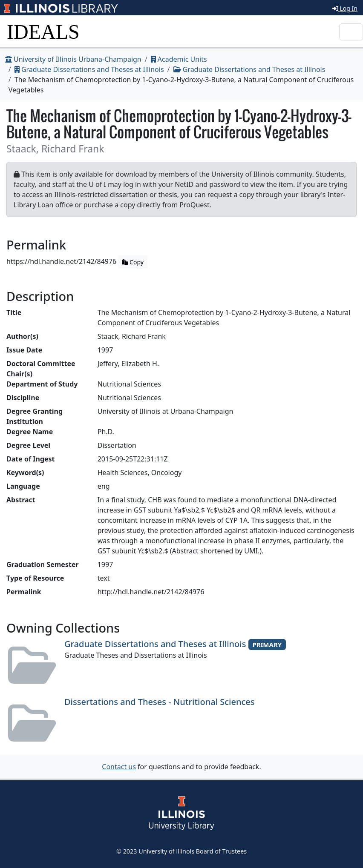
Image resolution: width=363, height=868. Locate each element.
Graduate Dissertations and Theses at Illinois (89, 69)
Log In (345, 8)
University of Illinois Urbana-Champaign (73, 59)
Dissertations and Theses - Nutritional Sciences (160, 702)
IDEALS (43, 32)
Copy (133, 262)
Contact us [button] (119, 767)
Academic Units (179, 59)
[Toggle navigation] (351, 32)
